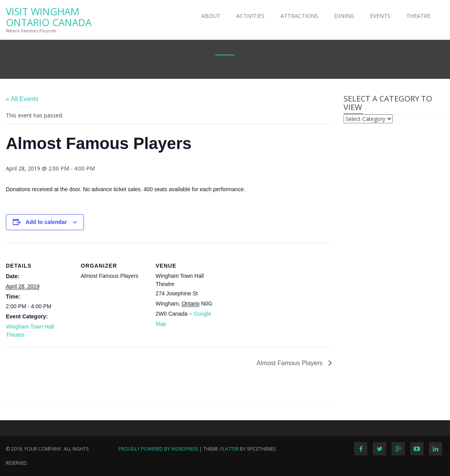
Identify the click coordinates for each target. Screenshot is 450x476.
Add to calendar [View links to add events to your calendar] (46, 222)
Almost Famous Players (290, 363)
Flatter (229, 449)
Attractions (299, 16)
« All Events (22, 99)
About (211, 16)
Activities (250, 16)
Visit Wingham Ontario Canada (49, 17)
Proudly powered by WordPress (158, 449)
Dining (344, 16)
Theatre (418, 16)
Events (380, 16)
